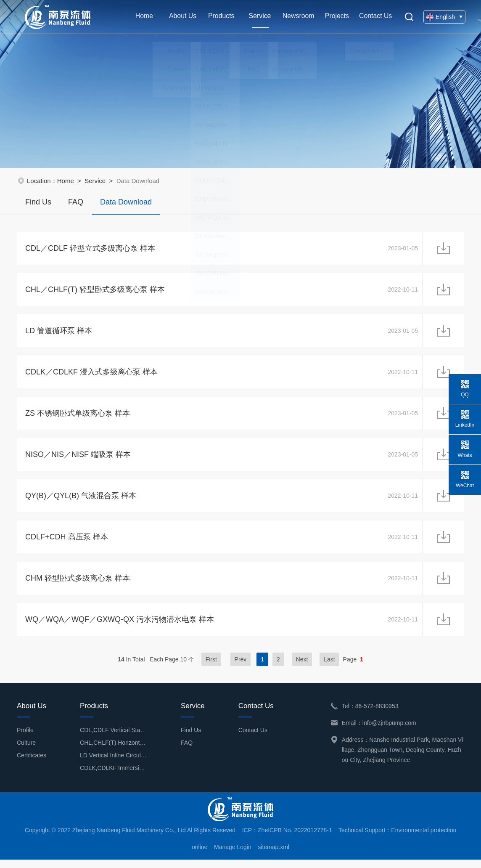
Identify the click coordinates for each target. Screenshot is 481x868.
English (443, 17)
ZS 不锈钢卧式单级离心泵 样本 (78, 417)
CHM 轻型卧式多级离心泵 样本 (78, 585)
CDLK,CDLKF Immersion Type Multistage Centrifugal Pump (114, 776)
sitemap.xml (274, 855)
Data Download (126, 206)
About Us (182, 17)
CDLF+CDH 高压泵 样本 (67, 543)
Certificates (32, 764)
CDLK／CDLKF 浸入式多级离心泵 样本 (91, 375)
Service (258, 21)
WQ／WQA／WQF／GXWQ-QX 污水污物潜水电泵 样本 (120, 627)
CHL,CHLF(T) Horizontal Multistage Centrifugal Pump (114, 751)
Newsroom (297, 17)
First (211, 668)
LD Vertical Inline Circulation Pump (114, 764)
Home (144, 17)
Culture (26, 751)
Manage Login (233, 855)
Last (329, 668)
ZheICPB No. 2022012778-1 (295, 839)
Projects (335, 17)
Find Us (38, 202)
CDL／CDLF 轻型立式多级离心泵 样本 (90, 249)
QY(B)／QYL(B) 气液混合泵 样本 (81, 501)
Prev (241, 668)
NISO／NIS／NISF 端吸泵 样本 (78, 459)
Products (220, 17)
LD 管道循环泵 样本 (59, 333)
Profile (25, 738)
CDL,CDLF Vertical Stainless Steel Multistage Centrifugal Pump (114, 738)
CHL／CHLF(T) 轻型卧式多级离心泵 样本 (95, 291)
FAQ (76, 202)
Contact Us (374, 17)
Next (302, 668)
